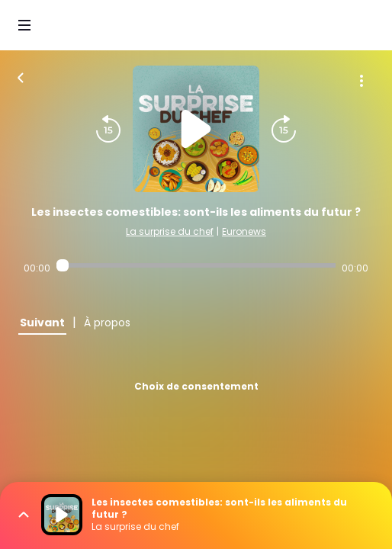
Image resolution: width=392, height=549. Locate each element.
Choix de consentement (196, 386)
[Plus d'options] (361, 81)
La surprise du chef (170, 231)
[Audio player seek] (196, 265)
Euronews (244, 231)
